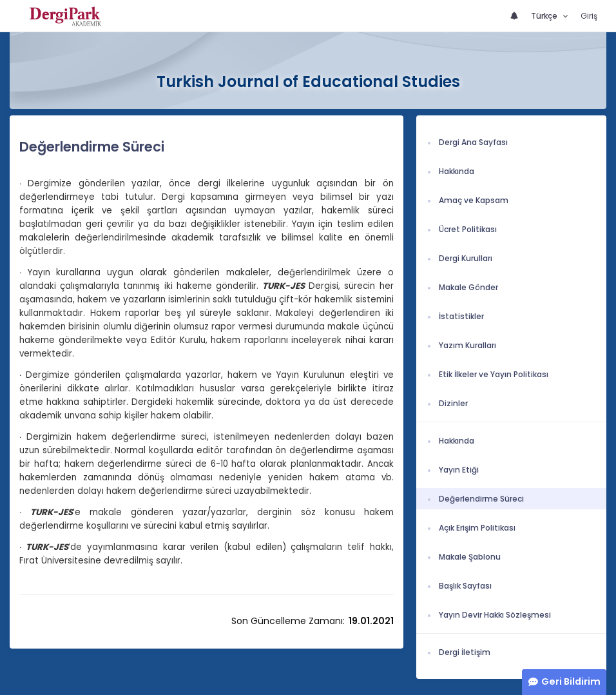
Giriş (589, 16)
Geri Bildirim (571, 681)
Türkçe (545, 16)
